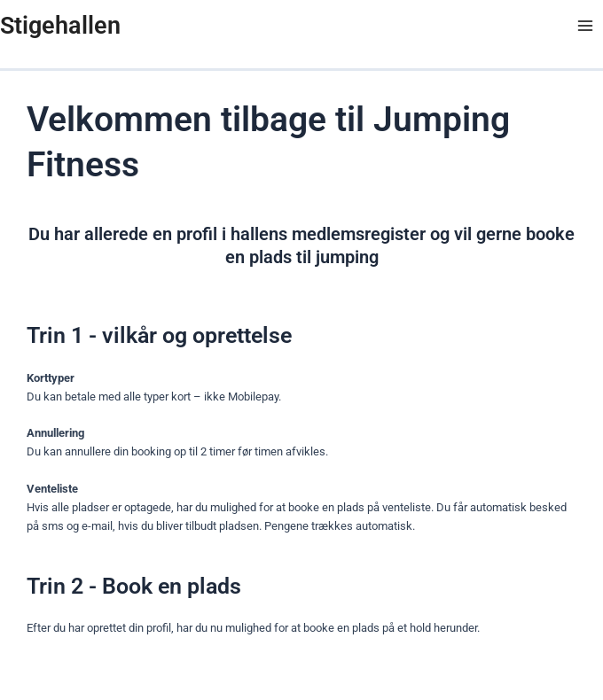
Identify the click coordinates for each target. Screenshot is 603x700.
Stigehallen (60, 26)
